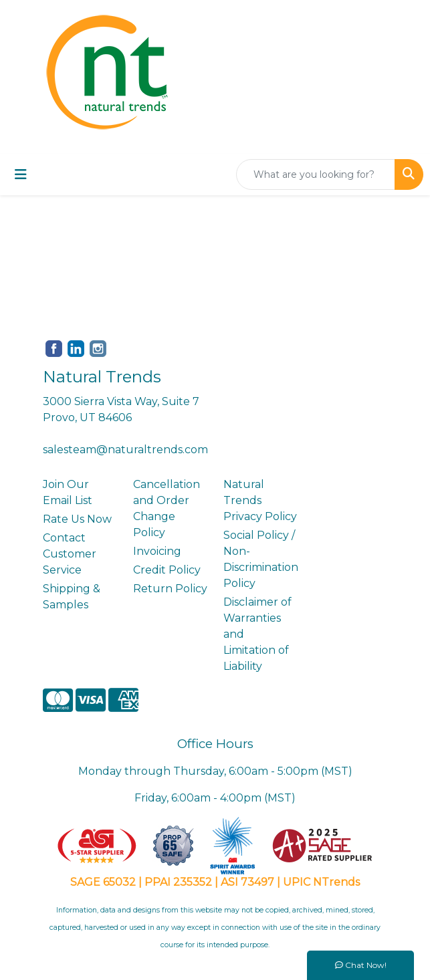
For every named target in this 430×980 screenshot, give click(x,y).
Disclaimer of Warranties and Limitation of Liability (257, 634)
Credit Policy (167, 570)
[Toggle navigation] (21, 174)
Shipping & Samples (72, 597)
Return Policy (170, 589)
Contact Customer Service (70, 554)
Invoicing (157, 551)
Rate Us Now (77, 519)
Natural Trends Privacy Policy (260, 500)
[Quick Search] (316, 174)
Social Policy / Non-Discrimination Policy (260, 559)
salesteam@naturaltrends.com (125, 450)
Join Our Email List (68, 492)
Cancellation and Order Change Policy (167, 508)
